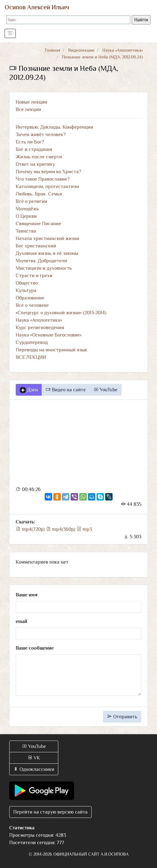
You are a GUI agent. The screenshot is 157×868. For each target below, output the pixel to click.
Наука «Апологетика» (123, 50)
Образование (30, 298)
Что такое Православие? (43, 179)
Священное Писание (38, 224)
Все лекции (28, 110)
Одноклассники (34, 769)
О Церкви (26, 216)
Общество (27, 283)
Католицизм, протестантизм (47, 187)
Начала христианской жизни (48, 238)
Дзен (29, 390)
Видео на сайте (66, 390)
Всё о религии (31, 201)
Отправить (122, 717)
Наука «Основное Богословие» (49, 335)
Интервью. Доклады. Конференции (54, 127)
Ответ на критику (35, 164)
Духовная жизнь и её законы (47, 253)
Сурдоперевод (32, 342)
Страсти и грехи (34, 276)
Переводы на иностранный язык (52, 350)
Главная (52, 50)
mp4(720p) (31, 529)
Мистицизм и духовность (44, 268)
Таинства (26, 231)
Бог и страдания (34, 149)
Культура (26, 290)
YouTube (105, 390)
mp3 (84, 529)
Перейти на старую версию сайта (50, 812)
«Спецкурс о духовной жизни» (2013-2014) (61, 313)
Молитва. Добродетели (41, 261)
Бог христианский (36, 246)
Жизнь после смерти (39, 157)
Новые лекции (31, 102)
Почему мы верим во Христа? (48, 172)
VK (34, 758)
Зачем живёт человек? (41, 135)
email (21, 621)
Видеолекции (81, 50)
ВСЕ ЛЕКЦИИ (31, 357)
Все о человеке (32, 305)
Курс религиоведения (40, 328)
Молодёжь (27, 209)
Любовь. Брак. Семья (39, 194)
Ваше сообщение (35, 648)
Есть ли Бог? (30, 142)
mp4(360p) (61, 529)
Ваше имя (27, 595)
